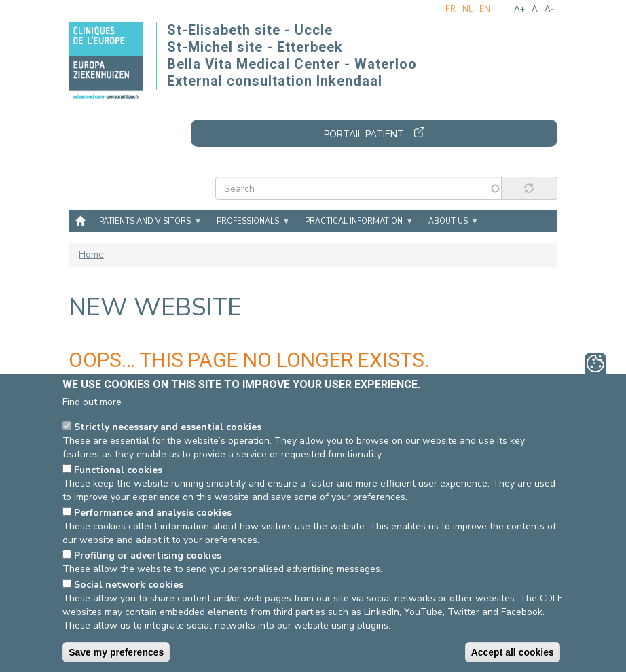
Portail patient (364, 134)
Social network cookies (129, 585)
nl (467, 9)
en (485, 9)
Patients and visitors (145, 221)
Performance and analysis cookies (153, 513)
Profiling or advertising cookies (148, 556)
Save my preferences (116, 653)
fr (450, 9)
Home (80, 220)
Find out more (92, 403)
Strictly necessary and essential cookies (168, 428)
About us (448, 221)
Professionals (248, 221)
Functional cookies (118, 471)
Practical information (354, 221)
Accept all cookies (513, 653)
